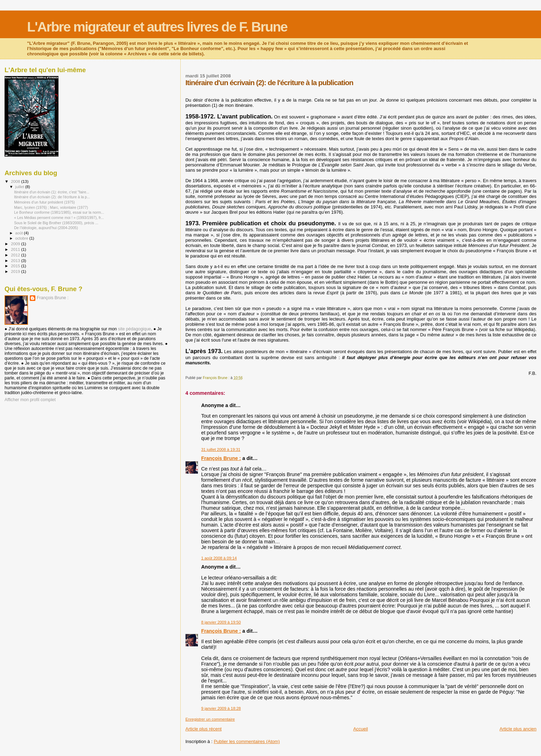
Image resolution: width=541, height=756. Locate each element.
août (20, 233)
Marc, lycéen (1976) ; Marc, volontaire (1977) (51, 207)
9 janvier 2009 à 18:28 (221, 708)
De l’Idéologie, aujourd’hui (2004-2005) (46, 228)
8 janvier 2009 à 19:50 (221, 622)
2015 (16, 266)
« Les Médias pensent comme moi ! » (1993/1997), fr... (59, 218)
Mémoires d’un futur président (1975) (44, 202)
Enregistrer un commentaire (210, 719)
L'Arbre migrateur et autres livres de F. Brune (157, 27)
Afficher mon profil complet (30, 400)
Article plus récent (203, 729)
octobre (22, 238)
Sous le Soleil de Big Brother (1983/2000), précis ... (56, 223)
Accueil (361, 729)
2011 (16, 249)
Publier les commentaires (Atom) (247, 741)
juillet (20, 187)
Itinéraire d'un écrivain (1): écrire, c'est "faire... (52, 192)
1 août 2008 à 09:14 (219, 558)
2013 (16, 260)
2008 (16, 181)
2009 (16, 244)
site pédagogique (134, 329)
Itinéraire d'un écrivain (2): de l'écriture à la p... (52, 197)
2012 (16, 255)
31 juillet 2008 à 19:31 (221, 449)
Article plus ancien (518, 729)
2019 (16, 271)
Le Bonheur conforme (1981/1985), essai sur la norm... (59, 212)
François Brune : (221, 458)
